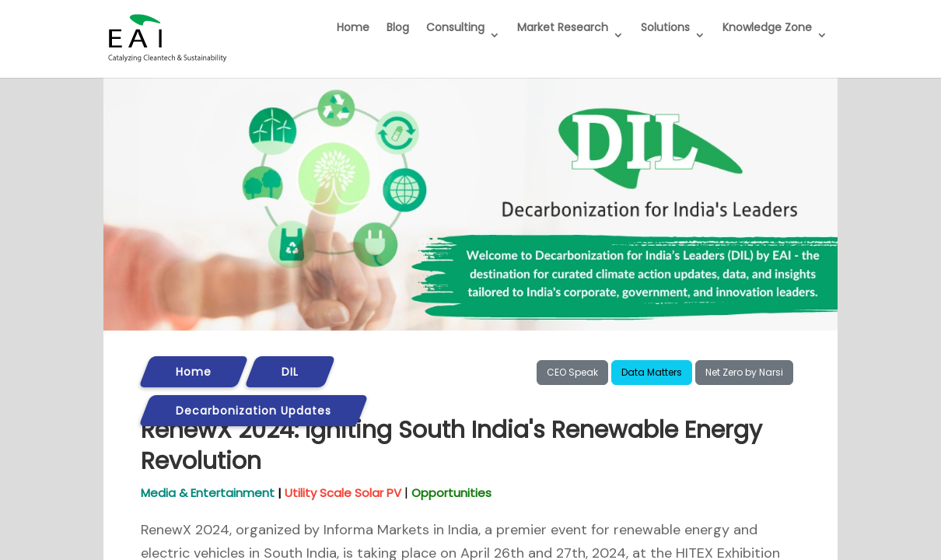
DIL (290, 372)
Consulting (455, 27)
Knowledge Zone (767, 27)
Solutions (665, 27)
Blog (398, 27)
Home (353, 27)
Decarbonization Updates (254, 411)
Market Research (563, 27)
